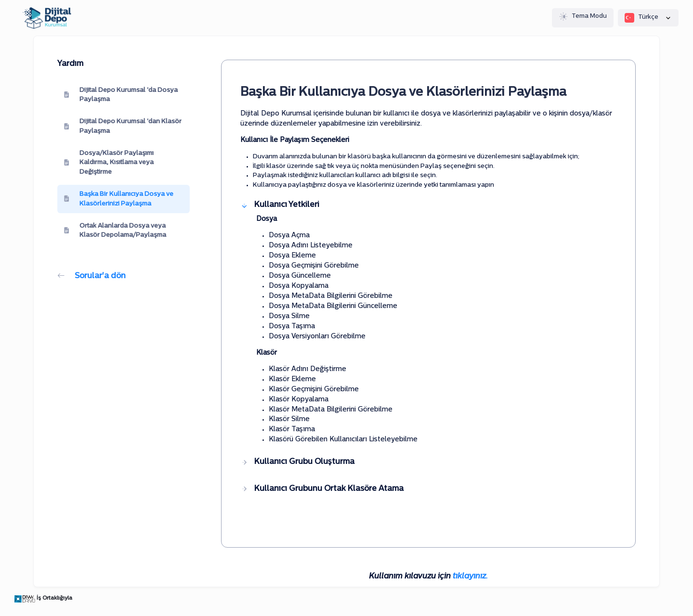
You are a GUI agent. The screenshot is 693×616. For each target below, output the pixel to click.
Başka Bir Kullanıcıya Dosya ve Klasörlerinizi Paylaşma (118, 199)
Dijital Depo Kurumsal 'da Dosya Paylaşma (121, 95)
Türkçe (648, 18)
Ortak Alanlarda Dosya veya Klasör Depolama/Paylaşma (115, 231)
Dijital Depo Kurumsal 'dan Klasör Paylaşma (123, 126)
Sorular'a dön (92, 276)
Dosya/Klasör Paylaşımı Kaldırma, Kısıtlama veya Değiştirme (109, 163)
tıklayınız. (470, 577)
